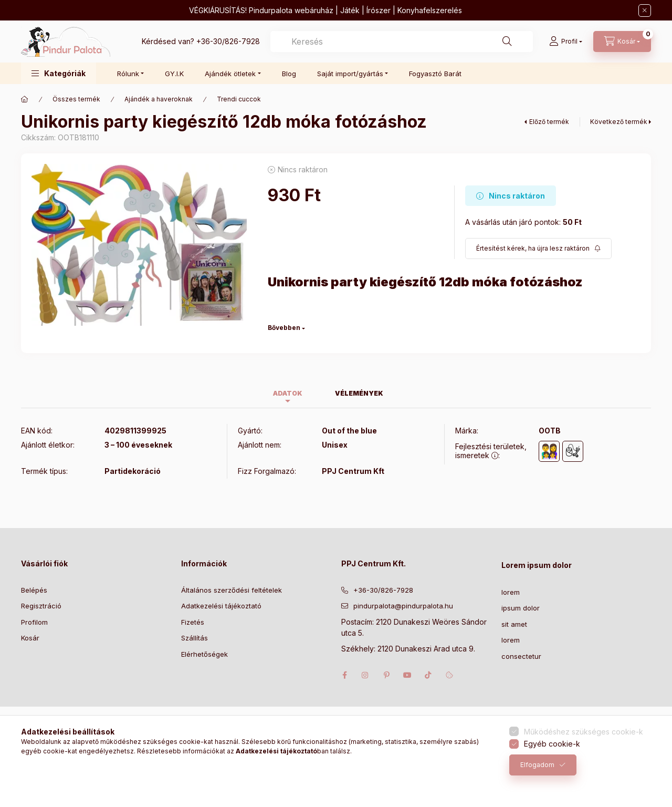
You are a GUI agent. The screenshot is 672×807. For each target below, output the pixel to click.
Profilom (34, 622)
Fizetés (193, 622)
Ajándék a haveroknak (159, 99)
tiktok (428, 675)
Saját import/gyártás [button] (350, 74)
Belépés (34, 590)
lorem (511, 592)
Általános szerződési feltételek (232, 590)
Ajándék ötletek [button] (230, 74)
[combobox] (402, 42)
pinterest (386, 675)
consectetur (521, 656)
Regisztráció (41, 606)
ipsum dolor (521, 608)
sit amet (514, 624)
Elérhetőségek (204, 654)
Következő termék (619, 122)
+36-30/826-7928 (228, 41)
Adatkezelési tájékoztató (221, 606)
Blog (289, 74)
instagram (365, 675)
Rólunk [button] (128, 74)
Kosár (30, 638)
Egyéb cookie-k (552, 744)
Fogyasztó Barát (435, 74)
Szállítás (195, 638)
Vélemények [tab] (359, 393)
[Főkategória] (25, 99)
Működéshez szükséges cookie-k (584, 732)
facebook (344, 675)
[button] (59, 73)
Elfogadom (537, 765)
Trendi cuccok (239, 99)
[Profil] (566, 42)
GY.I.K (174, 74)
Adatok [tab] (288, 393)
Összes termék (76, 99)
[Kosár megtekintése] (622, 42)
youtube (407, 675)
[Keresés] (507, 42)
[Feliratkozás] (538, 249)
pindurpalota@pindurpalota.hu (403, 606)
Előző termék (549, 122)
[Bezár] (645, 11)
